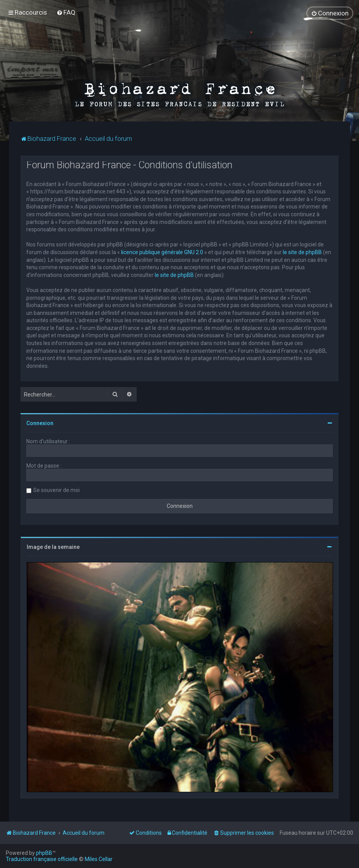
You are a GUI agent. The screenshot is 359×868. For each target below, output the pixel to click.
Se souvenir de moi (56, 490)
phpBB (44, 853)
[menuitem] (66, 12)
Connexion (40, 423)
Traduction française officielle (42, 859)
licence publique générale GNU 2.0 (162, 252)
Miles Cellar (99, 859)
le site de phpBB (302, 252)
